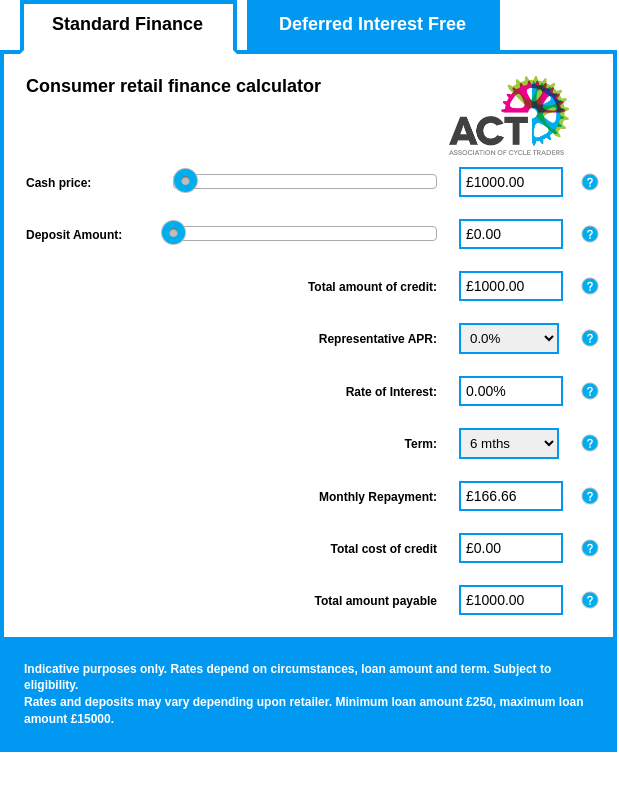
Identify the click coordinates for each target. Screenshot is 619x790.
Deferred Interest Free (372, 24)
